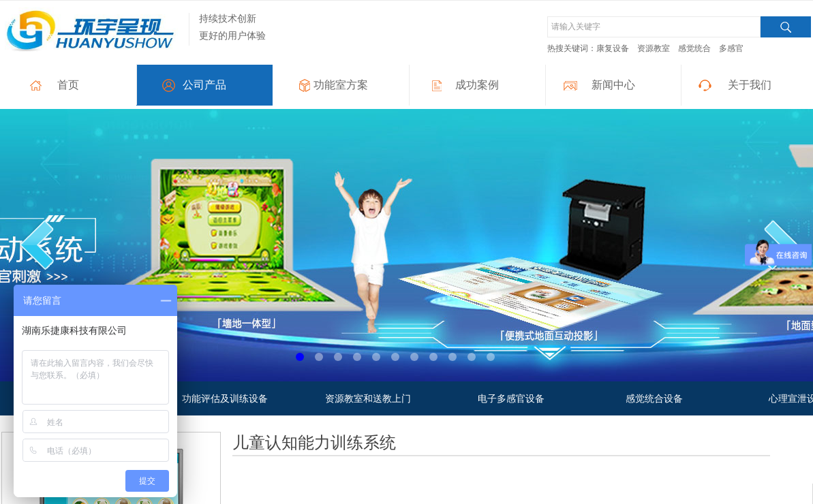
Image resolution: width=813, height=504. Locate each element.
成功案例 (477, 85)
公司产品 (204, 85)
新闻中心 (613, 85)
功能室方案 (341, 85)
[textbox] (654, 27)
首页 (68, 85)
